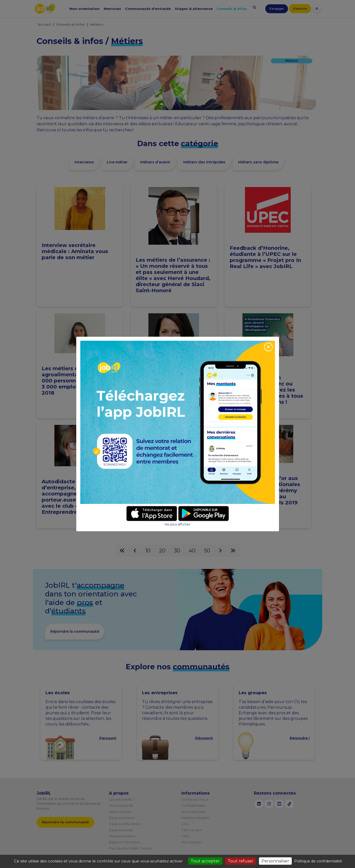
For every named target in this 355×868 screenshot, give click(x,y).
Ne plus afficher (177, 524)
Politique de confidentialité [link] (318, 861)
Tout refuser (241, 861)
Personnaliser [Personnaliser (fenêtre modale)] (275, 861)
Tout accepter (205, 861)
